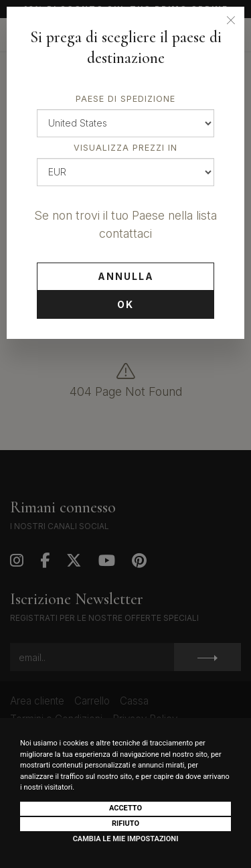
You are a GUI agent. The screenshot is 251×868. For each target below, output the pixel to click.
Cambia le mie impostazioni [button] (126, 839)
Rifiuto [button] (125, 823)
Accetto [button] (125, 808)
